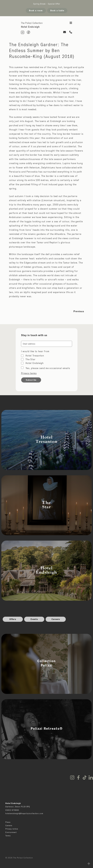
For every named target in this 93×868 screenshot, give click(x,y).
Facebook (78, 777)
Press (8, 822)
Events (34, 619)
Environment (11, 832)
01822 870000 (12, 810)
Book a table (57, 10)
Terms (8, 836)
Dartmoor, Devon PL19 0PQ (18, 807)
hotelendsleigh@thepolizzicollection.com (24, 813)
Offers (13, 619)
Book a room (36, 10)
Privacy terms (29, 373)
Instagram (72, 777)
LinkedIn (91, 777)
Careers (56, 619)
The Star (30, 359)
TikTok (85, 777)
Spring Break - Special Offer (47, 4)
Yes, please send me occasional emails (48, 368)
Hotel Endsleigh (35, 363)
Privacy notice (12, 829)
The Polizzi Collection (32, 23)
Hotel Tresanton (35, 356)
